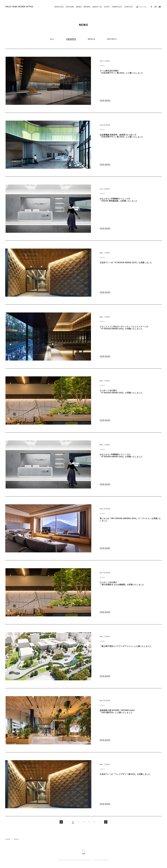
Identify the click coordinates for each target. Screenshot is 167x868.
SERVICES (59, 7)
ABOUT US (97, 7)
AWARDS (71, 39)
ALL (52, 39)
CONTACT (129, 7)
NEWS (79, 7)
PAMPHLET (117, 7)
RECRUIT (112, 39)
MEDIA (92, 39)
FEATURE (70, 7)
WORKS (87, 7)
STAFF (107, 7)
